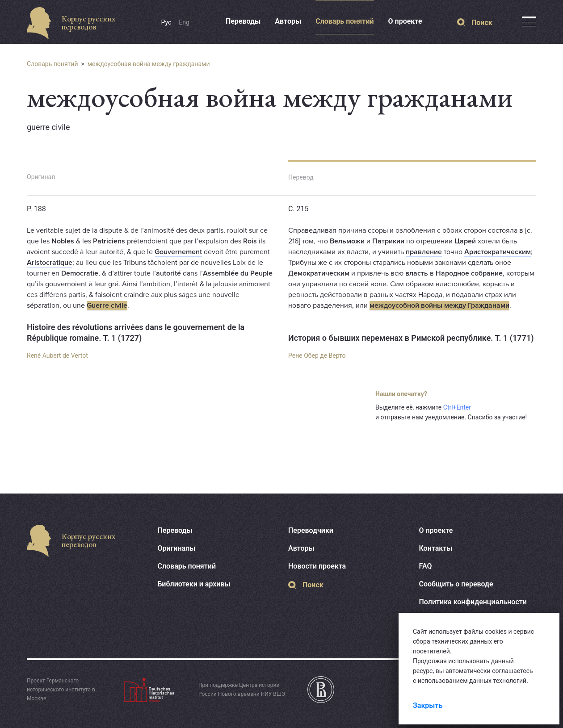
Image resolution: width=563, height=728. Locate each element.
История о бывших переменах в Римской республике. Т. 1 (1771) (411, 338)
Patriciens (109, 241)
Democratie (80, 273)
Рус (166, 22)
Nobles (63, 241)
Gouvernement (178, 252)
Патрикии (388, 241)
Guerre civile (107, 305)
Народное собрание (469, 273)
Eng (184, 22)
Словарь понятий (345, 21)
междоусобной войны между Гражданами (439, 305)
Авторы (288, 21)
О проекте (405, 21)
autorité (168, 273)
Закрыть (428, 705)
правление (424, 252)
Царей (465, 241)
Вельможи (347, 241)
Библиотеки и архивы (194, 584)
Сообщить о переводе (456, 584)
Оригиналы (177, 548)
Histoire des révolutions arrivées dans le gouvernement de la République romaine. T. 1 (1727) (136, 333)
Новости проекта (317, 566)
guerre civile (48, 127)
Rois (250, 241)
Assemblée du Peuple (238, 273)
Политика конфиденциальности (473, 602)
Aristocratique (50, 263)
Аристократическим (498, 252)
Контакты (436, 548)
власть (417, 273)
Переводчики (311, 530)
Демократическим (319, 273)
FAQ (426, 566)
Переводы (243, 21)
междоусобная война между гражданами (149, 64)
